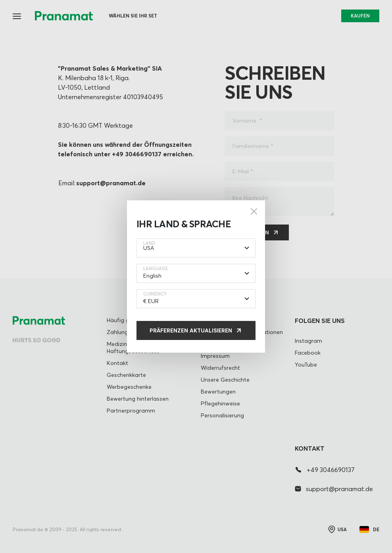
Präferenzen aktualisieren (191, 330)
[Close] (254, 211)
